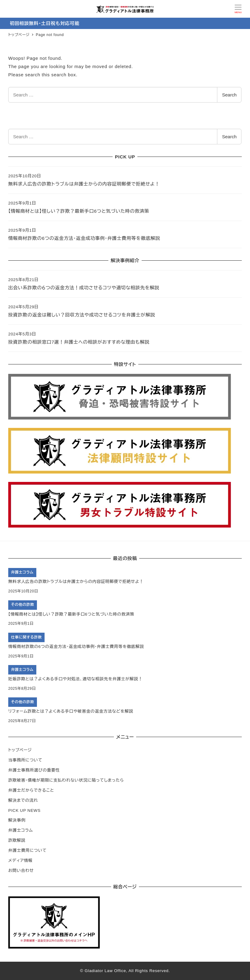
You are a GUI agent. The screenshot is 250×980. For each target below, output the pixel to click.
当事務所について (25, 760)
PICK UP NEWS (24, 810)
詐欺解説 (17, 840)
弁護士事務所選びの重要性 (34, 770)
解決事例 (17, 820)
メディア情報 (20, 861)
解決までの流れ (23, 800)
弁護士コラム (21, 830)
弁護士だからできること (31, 790)
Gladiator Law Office (105, 971)
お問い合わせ (21, 871)
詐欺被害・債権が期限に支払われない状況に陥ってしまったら (66, 780)
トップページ (20, 750)
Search (229, 95)
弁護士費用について (27, 850)
